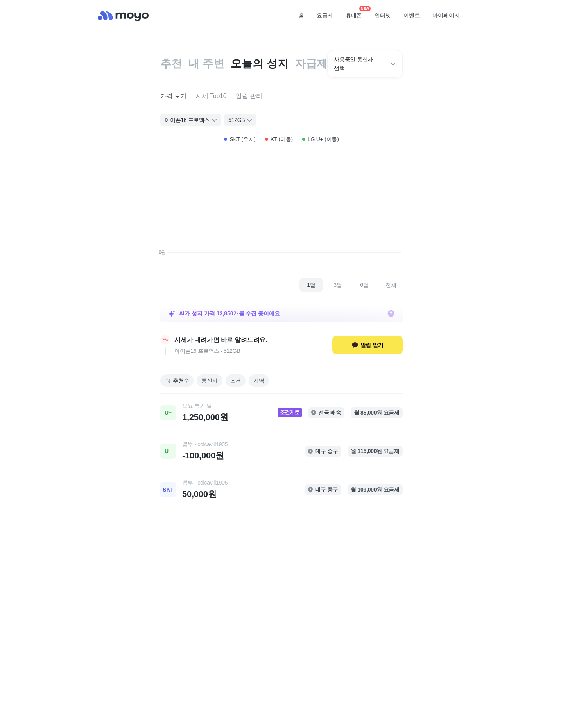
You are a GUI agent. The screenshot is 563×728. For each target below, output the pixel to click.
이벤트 (412, 15)
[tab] (173, 96)
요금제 (325, 15)
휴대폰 (357, 13)
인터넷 (383, 15)
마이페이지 (446, 15)
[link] (281, 413)
